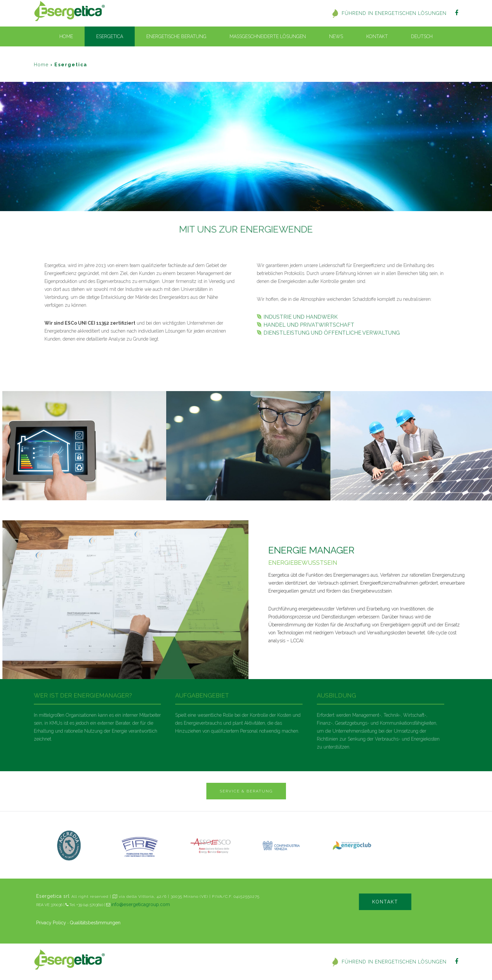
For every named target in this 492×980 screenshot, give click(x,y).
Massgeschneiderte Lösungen (268, 36)
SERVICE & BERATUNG (246, 791)
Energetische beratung (176, 36)
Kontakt (377, 36)
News (336, 36)
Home (66, 36)
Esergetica (110, 36)
